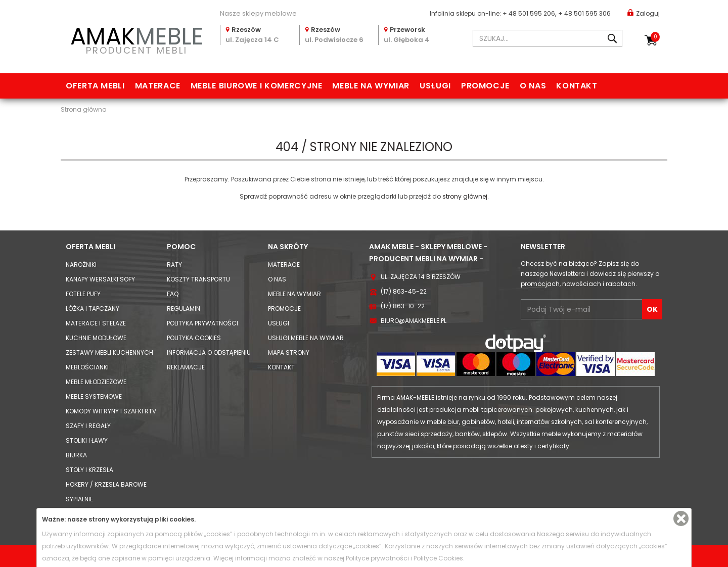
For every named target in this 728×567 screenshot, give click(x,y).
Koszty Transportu (198, 279)
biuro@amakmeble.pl (414, 321)
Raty (174, 265)
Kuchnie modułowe (96, 338)
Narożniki (81, 265)
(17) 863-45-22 (404, 291)
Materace (158, 86)
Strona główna (84, 109)
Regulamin (184, 309)
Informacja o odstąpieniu (209, 352)
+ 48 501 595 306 (584, 13)
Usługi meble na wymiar (306, 338)
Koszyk (655, 37)
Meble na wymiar (371, 86)
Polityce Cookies (438, 558)
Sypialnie (79, 499)
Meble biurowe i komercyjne (257, 86)
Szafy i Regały (88, 426)
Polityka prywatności (202, 323)
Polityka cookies (194, 338)
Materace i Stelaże (96, 323)
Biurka (76, 455)
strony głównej (465, 196)
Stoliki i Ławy (87, 440)
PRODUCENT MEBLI (136, 39)
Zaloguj (644, 13)
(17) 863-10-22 (403, 306)
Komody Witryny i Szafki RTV (111, 411)
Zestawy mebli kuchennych (109, 352)
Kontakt (577, 86)
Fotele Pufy (83, 294)
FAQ (173, 294)
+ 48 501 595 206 (529, 13)
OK (652, 309)
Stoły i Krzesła (89, 470)
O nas (533, 86)
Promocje (485, 86)
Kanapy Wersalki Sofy (100, 279)
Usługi (435, 86)
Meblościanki (87, 367)
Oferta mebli (95, 86)
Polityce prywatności (377, 558)
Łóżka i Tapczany (93, 309)
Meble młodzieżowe (96, 382)
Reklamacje (186, 367)
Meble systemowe (94, 396)
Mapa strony (289, 352)
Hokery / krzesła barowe (106, 484)
